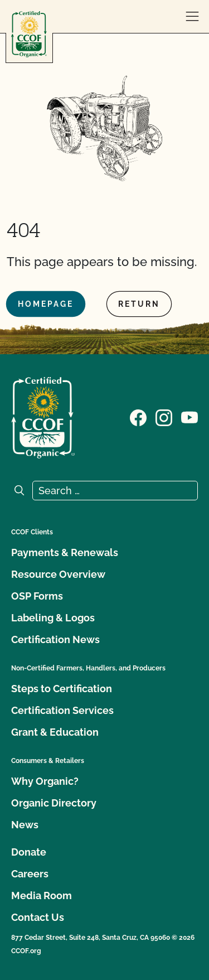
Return (139, 304)
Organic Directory (54, 803)
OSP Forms (37, 596)
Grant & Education (55, 732)
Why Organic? (45, 781)
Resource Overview (58, 574)
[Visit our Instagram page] (164, 417)
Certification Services (62, 710)
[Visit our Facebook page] (138, 417)
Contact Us (38, 917)
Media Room (42, 895)
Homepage (46, 304)
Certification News (55, 639)
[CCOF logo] (29, 34)
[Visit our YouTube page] (189, 417)
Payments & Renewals (65, 552)
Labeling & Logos (53, 618)
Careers (30, 874)
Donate (29, 852)
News (25, 825)
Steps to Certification (62, 689)
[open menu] (192, 17)
